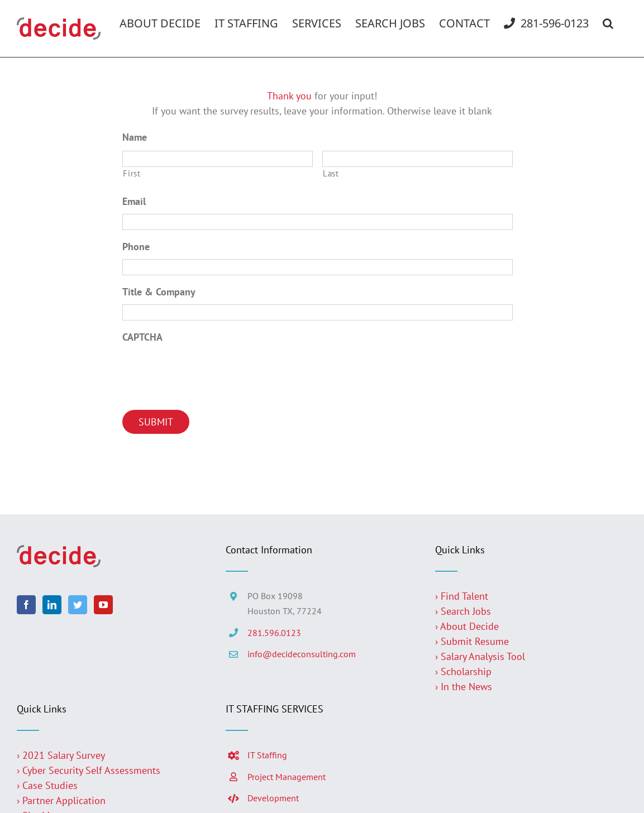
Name (135, 137)
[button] (608, 23)
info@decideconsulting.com (302, 654)
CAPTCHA (142, 337)
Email (134, 201)
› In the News (464, 687)
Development (273, 798)
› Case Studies (47, 785)
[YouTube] (103, 605)
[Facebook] (26, 605)
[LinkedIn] (52, 605)
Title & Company (159, 292)
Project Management (287, 777)
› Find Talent (462, 596)
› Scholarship (463, 671)
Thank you (289, 96)
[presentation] (207, 371)
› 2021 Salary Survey (61, 755)
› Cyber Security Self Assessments (89, 770)
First (132, 173)
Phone (136, 247)
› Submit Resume (472, 641)
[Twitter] (78, 605)
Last (331, 173)
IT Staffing (267, 755)
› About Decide (467, 626)
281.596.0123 (274, 633)
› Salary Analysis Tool (480, 656)
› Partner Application (61, 800)
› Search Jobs (463, 611)
